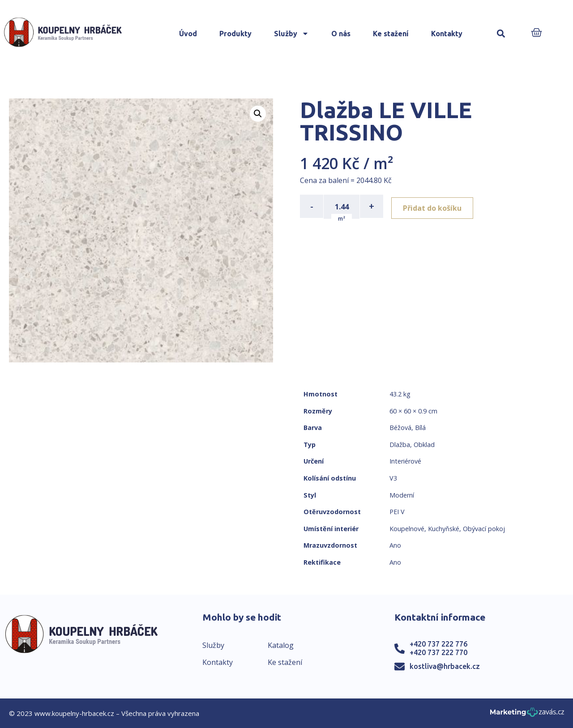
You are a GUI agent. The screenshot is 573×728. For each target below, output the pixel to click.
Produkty (235, 34)
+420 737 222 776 (438, 644)
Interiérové (405, 461)
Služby (291, 34)
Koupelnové (407, 529)
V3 (393, 478)
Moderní (402, 495)
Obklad (424, 445)
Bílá (420, 428)
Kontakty (447, 34)
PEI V (397, 512)
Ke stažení (391, 34)
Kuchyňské (444, 529)
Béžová (400, 428)
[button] (501, 34)
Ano (395, 545)
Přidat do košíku (435, 206)
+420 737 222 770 (438, 652)
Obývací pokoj (484, 529)
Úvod (188, 34)
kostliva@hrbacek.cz (445, 666)
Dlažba (400, 445)
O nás (341, 34)
